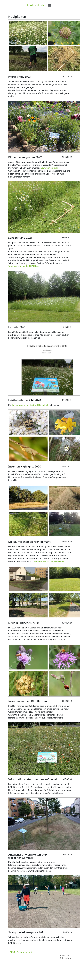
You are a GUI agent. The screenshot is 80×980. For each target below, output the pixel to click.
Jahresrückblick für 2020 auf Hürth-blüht (31, 405)
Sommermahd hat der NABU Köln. (24, 266)
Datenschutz (65, 958)
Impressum (65, 955)
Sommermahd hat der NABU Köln (49, 561)
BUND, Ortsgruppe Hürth (22, 952)
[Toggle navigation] (49, 5)
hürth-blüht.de (36, 5)
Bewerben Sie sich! (49, 168)
